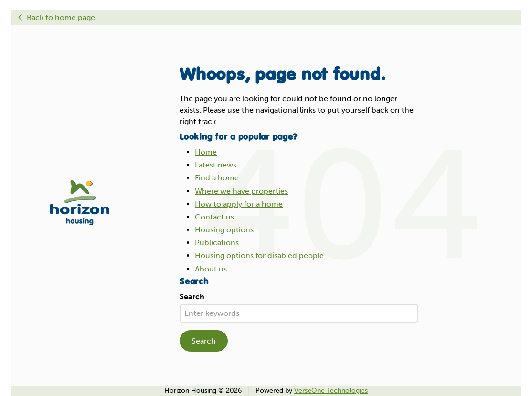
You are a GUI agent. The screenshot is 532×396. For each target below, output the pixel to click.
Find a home (217, 178)
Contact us (214, 217)
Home (206, 152)
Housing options (224, 230)
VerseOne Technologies (331, 391)
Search (192, 297)
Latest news (216, 165)
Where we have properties (241, 191)
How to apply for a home (239, 204)
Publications (217, 243)
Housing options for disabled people (259, 255)
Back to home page (61, 17)
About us (211, 269)
